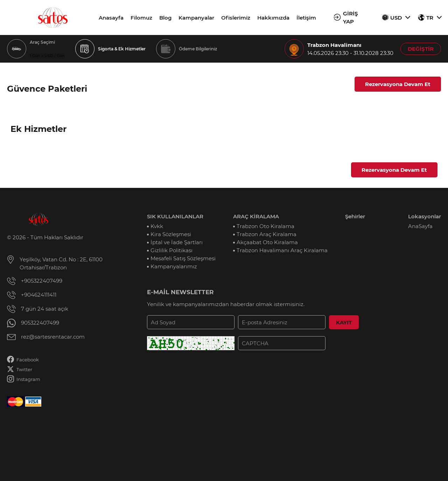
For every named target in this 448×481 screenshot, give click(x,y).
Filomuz (141, 18)
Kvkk (157, 226)
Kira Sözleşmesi (171, 234)
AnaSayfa (420, 226)
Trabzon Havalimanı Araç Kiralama (282, 250)
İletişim (306, 18)
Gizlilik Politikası (171, 250)
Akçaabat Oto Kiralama (267, 242)
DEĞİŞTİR (421, 49)
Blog (165, 18)
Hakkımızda (273, 18)
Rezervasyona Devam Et (398, 84)
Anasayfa (111, 18)
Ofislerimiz (236, 18)
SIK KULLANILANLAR (175, 216)
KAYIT (344, 322)
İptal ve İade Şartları (177, 242)
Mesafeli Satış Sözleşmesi (183, 258)
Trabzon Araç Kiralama (267, 234)
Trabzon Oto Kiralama (265, 226)
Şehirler (355, 216)
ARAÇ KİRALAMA (256, 216)
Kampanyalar (196, 18)
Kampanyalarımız (174, 266)
